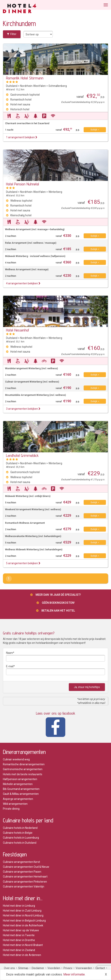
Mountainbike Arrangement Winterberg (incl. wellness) (35, 395)
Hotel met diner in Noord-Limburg (23, 916)
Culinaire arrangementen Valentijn (24, 887)
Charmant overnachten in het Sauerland (27, 124)
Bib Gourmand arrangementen (21, 789)
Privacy (68, 968)
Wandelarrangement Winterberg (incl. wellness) (31, 369)
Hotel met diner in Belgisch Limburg (24, 921)
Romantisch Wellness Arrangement (25, 523)
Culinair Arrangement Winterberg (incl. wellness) (32, 382)
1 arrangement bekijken (22, 137)
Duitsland (12, 86)
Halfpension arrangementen (20, 779)
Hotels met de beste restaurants (23, 774)
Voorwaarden (84, 968)
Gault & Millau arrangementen (21, 794)
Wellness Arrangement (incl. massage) (27, 270)
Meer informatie (74, 975)
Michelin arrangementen (18, 784)
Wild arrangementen (15, 804)
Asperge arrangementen (18, 799)
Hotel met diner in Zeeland (19, 950)
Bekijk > (95, 130)
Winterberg (55, 192)
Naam (9, 653)
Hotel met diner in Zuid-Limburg (22, 911)
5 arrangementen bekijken (23, 563)
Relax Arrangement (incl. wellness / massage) (31, 243)
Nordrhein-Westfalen (33, 86)
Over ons (9, 968)
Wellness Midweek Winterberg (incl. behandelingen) (34, 550)
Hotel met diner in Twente (19, 935)
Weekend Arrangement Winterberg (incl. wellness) (33, 510)
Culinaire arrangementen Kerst (21, 862)
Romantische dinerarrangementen (24, 764)
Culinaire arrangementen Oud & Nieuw (26, 867)
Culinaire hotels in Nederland (20, 828)
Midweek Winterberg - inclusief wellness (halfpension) (35, 256)
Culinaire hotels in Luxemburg (21, 838)
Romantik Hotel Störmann (25, 78)
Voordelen (54, 968)
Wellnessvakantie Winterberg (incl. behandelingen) (33, 536)
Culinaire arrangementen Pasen (22, 872)
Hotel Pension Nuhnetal (22, 184)
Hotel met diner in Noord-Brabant (23, 945)
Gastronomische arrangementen (23, 769)
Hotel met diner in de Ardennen (22, 955)
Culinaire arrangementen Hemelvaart (25, 877)
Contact (100, 968)
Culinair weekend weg (16, 759)
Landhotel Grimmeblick (22, 455)
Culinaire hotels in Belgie (18, 833)
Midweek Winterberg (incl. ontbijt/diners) (28, 496)
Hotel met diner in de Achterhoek (23, 926)
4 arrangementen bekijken (23, 283)
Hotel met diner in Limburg (19, 906)
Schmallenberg (58, 86)
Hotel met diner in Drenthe (19, 940)
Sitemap (23, 968)
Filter (12, 34)
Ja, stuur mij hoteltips (87, 687)
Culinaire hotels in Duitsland (20, 843)
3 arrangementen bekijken (23, 409)
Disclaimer (38, 968)
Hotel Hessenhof (18, 330)
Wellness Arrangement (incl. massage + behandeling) (35, 230)
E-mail (10, 666)
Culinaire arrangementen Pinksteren (25, 882)
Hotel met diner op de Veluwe (21, 930)
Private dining (11, 809)
